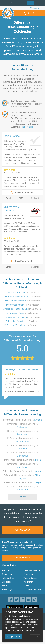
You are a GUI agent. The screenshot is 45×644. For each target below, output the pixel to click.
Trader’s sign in (37, 8)
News (4, 586)
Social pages (8, 590)
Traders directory (31, 578)
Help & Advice (8, 578)
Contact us (7, 582)
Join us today (22, 530)
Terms (26, 586)
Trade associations (32, 570)
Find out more (27, 127)
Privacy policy (30, 574)
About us (6, 570)
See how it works (22, 558)
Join (29, 3)
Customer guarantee (32, 590)
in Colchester (22, 293)
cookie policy (10, 630)
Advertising (7, 574)
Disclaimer (28, 582)
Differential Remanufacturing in (22, 420)
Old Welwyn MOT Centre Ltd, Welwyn (21, 370)
